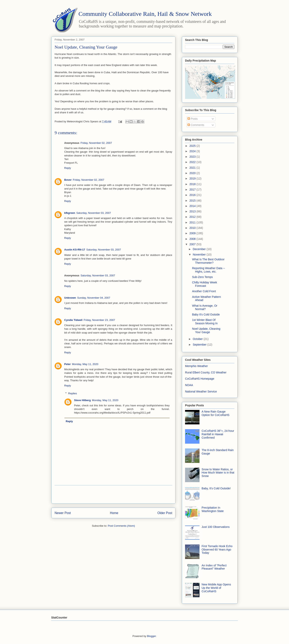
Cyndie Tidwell (73, 320)
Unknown (70, 298)
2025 (193, 146)
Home (114, 513)
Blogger (151, 636)
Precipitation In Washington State (213, 509)
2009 (193, 233)
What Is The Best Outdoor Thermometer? (208, 261)
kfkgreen (70, 213)
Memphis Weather (196, 366)
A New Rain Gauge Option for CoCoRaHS (216, 413)
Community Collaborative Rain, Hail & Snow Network (145, 14)
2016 (193, 195)
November (199, 255)
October (198, 339)
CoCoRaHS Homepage (200, 379)
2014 (193, 206)
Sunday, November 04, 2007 (94, 298)
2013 (193, 211)
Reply (68, 168)
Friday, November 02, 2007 (96, 143)
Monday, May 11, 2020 (85, 364)
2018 (193, 184)
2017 (193, 190)
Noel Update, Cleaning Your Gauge (206, 330)
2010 (193, 228)
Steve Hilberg (82, 400)
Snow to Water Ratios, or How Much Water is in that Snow (218, 473)
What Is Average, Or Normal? (205, 307)
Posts (193, 119)
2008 (193, 239)
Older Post (165, 513)
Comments (196, 125)
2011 (193, 222)
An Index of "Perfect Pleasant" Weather (214, 567)
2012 (193, 217)
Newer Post (63, 513)
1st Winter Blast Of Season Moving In (205, 322)
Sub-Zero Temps (202, 277)
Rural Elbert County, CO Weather (206, 372)
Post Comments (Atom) (121, 526)
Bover (68, 180)
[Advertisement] (113, 494)
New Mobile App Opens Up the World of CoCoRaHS (216, 588)
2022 (193, 162)
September (200, 345)
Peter (68, 364)
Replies (73, 393)
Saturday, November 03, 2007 (94, 213)
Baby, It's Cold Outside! (216, 488)
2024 (193, 151)
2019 (193, 178)
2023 (193, 157)
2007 (193, 244)
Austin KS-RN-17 (75, 250)
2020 (193, 173)
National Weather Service (201, 391)
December (199, 249)
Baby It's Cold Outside (206, 314)
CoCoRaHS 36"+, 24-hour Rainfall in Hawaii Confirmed (218, 434)
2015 (193, 201)
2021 (193, 168)
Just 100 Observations (216, 527)
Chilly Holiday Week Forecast (205, 284)
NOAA (189, 385)
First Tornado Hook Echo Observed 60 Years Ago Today (217, 550)
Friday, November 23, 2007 (99, 320)
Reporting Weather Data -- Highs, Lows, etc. (209, 270)
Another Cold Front (204, 291)
